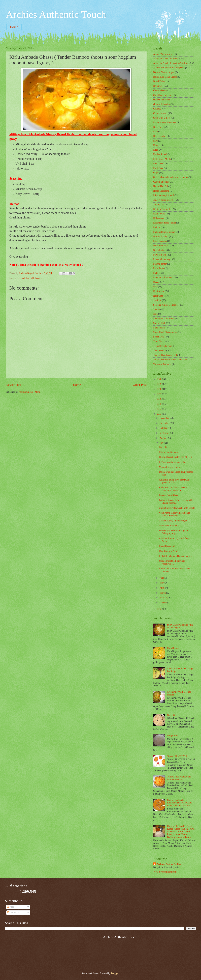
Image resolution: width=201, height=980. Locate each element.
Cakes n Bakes (160, 90)
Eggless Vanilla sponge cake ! (173, 462)
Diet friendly (159, 136)
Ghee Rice (164, 447)
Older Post (140, 385)
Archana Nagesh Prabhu (169, 864)
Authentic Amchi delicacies (166, 59)
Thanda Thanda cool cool (165, 355)
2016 (159, 399)
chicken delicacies (162, 100)
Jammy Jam (159, 205)
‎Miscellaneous (160, 241)
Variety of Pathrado (162, 364)
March (163, 593)
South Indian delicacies (164, 319)
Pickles (157, 273)
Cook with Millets (162, 118)
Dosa (156, 145)
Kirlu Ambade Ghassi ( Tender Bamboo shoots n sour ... (173, 489)
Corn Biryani (173, 648)
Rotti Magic (159, 291)
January (163, 603)
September (165, 433)
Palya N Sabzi (160, 255)
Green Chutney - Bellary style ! (174, 521)
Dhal (156, 132)
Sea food (157, 300)
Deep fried (158, 127)
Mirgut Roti (173, 736)
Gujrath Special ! (161, 182)
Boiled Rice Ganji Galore (165, 77)
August (163, 438)
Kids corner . (159, 218)
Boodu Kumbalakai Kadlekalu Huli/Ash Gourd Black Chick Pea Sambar (180, 803)
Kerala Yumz (159, 214)
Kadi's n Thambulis (162, 209)
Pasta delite (159, 268)
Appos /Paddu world (163, 54)
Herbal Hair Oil (161, 186)
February (164, 598)
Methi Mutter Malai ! (169, 526)
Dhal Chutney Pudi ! (169, 551)
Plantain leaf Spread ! (163, 278)
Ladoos (157, 227)
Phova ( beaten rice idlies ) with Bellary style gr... (174, 532)
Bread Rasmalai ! (167, 546)
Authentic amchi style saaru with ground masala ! (174, 481)
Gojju (156, 173)
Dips (155, 141)
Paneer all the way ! (162, 259)
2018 (159, 389)
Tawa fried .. (159, 341)
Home (14, 27)
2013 (159, 414)
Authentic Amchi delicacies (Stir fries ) (171, 63)
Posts (11, 907)
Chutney (157, 109)
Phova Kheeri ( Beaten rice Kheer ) (175, 457)
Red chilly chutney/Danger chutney (175, 556)
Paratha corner (160, 264)
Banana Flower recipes (164, 72)
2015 (159, 404)
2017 (159, 394)
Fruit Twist (158, 168)
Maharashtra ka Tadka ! (164, 232)
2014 (159, 409)
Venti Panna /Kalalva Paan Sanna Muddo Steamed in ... (174, 514)
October (164, 428)
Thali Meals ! (159, 351)
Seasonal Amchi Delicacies (29, 278)
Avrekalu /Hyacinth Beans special (169, 68)
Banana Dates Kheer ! (169, 495)
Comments (13, 913)
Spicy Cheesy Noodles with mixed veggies (180, 626)
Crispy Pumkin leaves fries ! (172, 452)
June (162, 578)
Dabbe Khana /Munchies (165, 122)
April (162, 588)
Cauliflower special (162, 95)
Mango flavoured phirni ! (171, 467)
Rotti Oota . (159, 296)
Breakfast (158, 86)
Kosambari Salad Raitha (164, 223)
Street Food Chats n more (165, 332)
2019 (159, 384)
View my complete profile (165, 872)
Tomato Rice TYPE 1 (177, 756)
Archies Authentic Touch (56, 14)
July (162, 443)
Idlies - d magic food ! (164, 195)
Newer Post (13, 385)
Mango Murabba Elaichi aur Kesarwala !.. (172, 562)
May (162, 583)
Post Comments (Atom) (30, 392)
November (165, 423)
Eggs (156, 150)
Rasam (156, 282)
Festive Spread (160, 154)
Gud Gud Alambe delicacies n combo (171, 177)
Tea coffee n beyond (163, 346)
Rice (155, 287)
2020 (159, 379)
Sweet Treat (159, 337)
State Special (159, 328)
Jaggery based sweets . (164, 200)
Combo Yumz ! (160, 113)
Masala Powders (161, 236)
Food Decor (159, 164)
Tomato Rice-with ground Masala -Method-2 (179, 778)
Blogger (115, 973)
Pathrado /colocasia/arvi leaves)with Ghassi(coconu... (176, 502)
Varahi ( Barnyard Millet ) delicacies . (171, 360)
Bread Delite (159, 81)
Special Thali (159, 323)
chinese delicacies (162, 104)
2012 (159, 609)
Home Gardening (161, 191)
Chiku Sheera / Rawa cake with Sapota (177, 508)
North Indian (159, 250)
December (165, 418)
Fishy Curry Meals (162, 159)
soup (155, 314)
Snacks (157, 309)
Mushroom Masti (161, 246)
